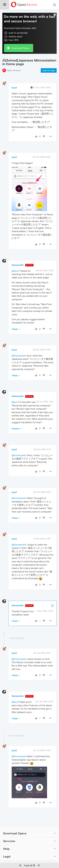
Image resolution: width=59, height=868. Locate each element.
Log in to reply (49, 62)
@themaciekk (19, 347)
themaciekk (18, 256)
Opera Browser (14, 62)
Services (9, 832)
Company (10, 855)
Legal (7, 848)
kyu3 (14, 79)
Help (6, 840)
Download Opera (20, 39)
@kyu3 (15, 262)
